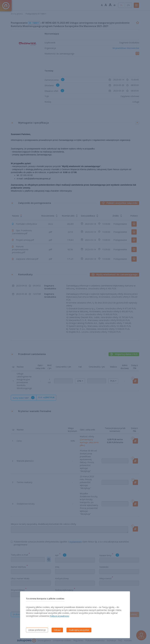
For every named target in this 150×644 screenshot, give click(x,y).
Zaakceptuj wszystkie (79, 630)
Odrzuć (57, 630)
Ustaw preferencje (37, 630)
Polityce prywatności (59, 616)
